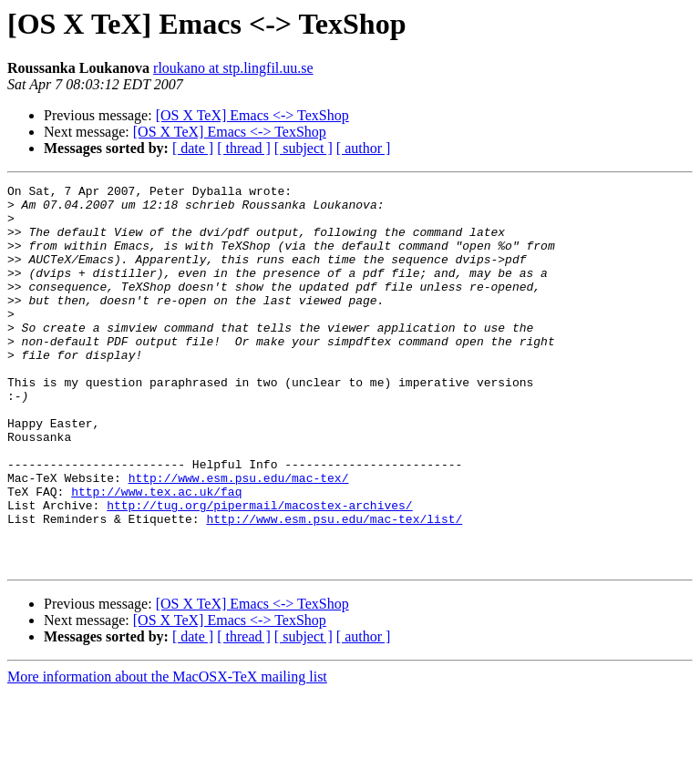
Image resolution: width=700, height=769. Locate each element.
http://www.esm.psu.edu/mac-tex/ (239, 538)
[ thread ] (244, 148)
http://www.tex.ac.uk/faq (156, 554)
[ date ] (193, 148)
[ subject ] (304, 148)
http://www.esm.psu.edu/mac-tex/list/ (334, 587)
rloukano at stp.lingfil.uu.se (233, 68)
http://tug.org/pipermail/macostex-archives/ (259, 570)
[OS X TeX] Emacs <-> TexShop (252, 115)
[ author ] (364, 148)
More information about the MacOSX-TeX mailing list (167, 753)
